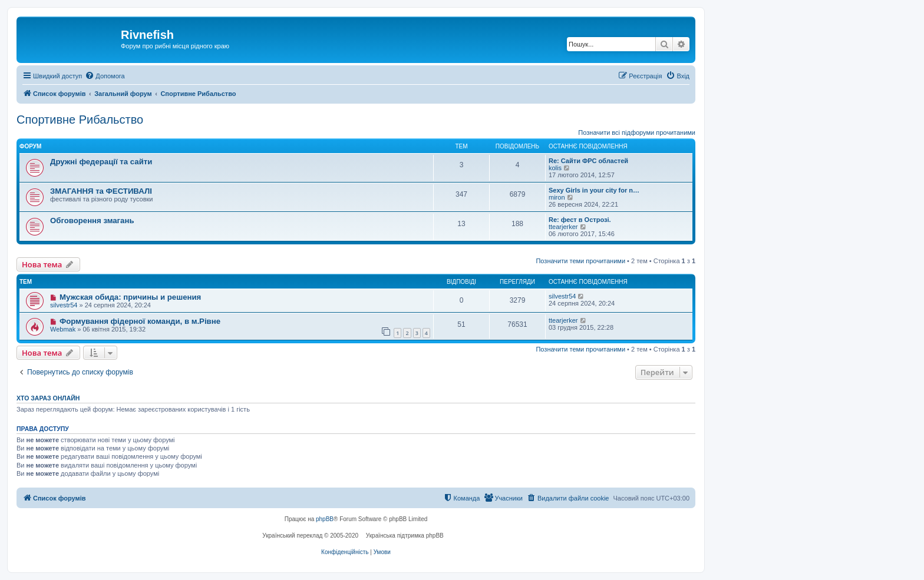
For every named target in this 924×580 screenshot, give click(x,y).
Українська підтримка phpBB (405, 536)
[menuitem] (105, 76)
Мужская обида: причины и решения (130, 297)
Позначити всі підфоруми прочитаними (637, 132)
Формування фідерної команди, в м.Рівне (140, 321)
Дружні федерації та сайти (101, 162)
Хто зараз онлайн (48, 398)
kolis (555, 168)
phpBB (325, 519)
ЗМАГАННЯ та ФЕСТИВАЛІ (101, 191)
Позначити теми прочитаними (580, 261)
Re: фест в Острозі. (580, 220)
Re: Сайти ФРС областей (588, 161)
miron (557, 197)
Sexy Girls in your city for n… (594, 190)
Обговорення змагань (92, 221)
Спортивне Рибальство (80, 120)
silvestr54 (64, 305)
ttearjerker (563, 227)
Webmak (63, 329)
